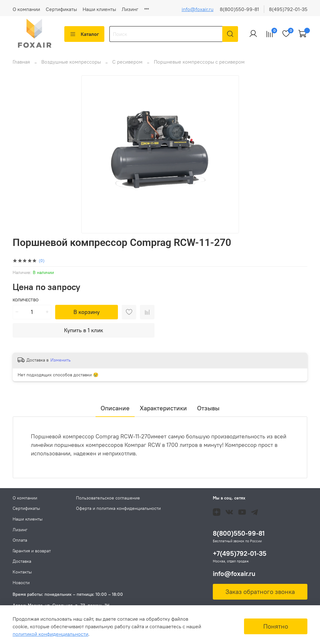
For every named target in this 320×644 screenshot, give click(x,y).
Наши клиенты (99, 9)
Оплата (20, 540)
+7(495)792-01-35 (240, 554)
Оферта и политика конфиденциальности (118, 509)
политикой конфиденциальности (50, 634)
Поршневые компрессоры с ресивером (199, 66)
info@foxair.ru (198, 9)
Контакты (22, 572)
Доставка (22, 561)
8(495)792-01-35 (288, 9)
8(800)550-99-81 (239, 9)
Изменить (61, 364)
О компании (26, 9)
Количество (26, 304)
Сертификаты (61, 9)
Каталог (84, 34)
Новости (21, 583)
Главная (21, 66)
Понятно (276, 626)
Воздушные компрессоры (71, 66)
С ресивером (127, 66)
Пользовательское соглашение (108, 498)
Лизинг (130, 9)
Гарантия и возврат (32, 551)
